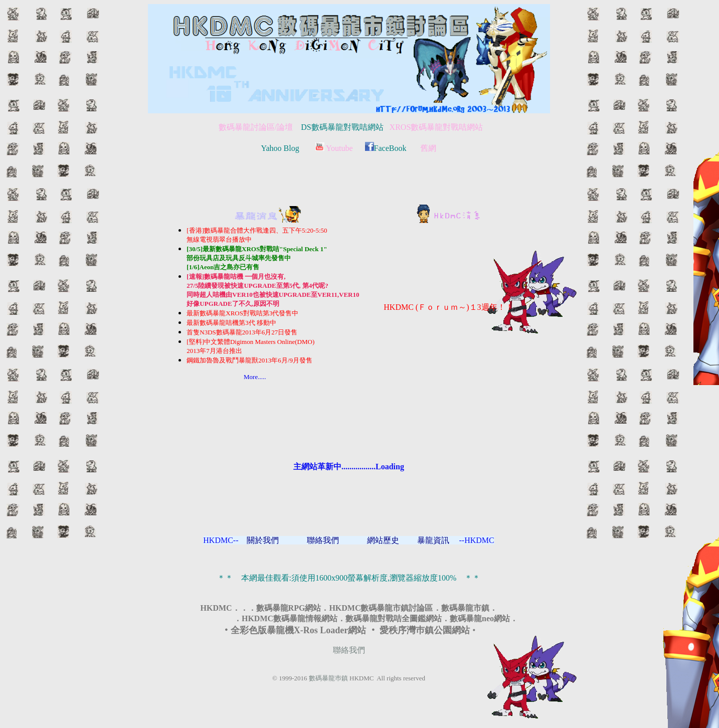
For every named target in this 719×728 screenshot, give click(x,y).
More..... (226, 377)
